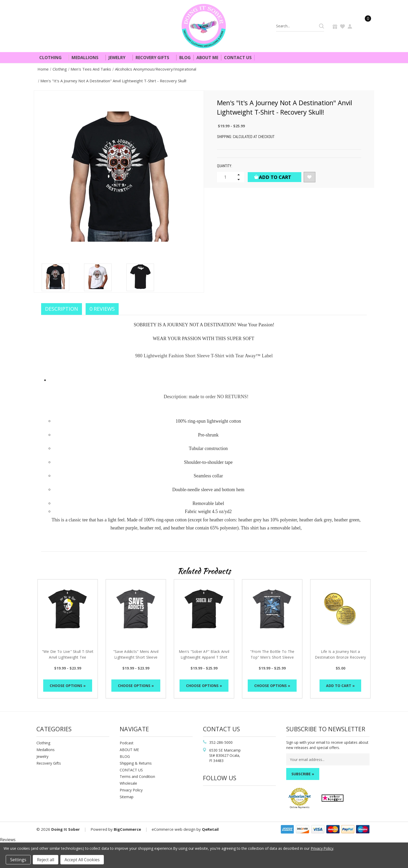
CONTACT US (131, 770)
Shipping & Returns (136, 763)
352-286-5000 (221, 742)
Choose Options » (68, 686)
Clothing (53, 58)
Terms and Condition (137, 776)
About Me (207, 58)
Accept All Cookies (82, 860)
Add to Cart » (340, 686)
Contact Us (238, 58)
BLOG (125, 756)
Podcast (127, 743)
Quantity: (225, 166)
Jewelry (119, 58)
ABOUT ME (129, 750)
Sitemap (127, 797)
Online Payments (300, 807)
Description (62, 309)
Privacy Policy (131, 790)
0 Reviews (102, 309)
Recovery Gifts (155, 58)
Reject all (46, 860)
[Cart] (365, 26)
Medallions (87, 58)
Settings (18, 860)
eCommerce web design (174, 829)
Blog (185, 58)
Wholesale (128, 783)
